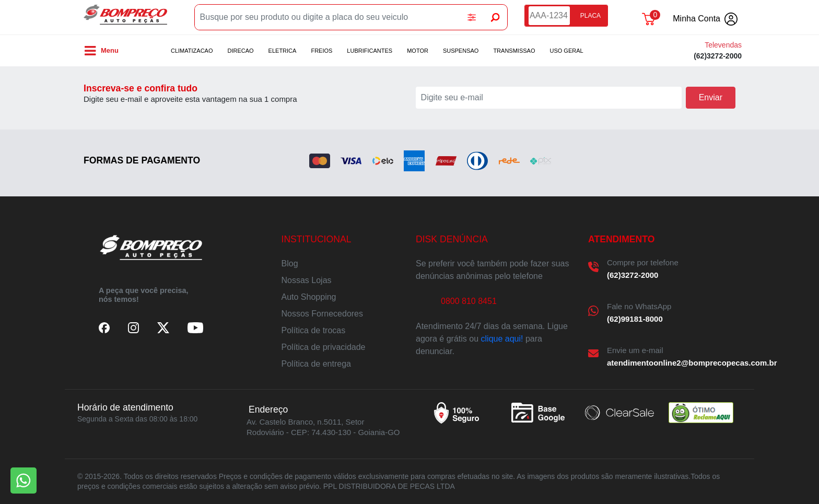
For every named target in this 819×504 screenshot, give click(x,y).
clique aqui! (502, 339)
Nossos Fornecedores (323, 314)
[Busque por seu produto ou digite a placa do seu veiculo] (327, 17)
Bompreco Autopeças (125, 17)
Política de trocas (314, 330)
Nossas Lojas (307, 280)
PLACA (590, 16)
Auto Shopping (309, 297)
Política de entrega (316, 364)
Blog (290, 263)
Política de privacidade (324, 347)
